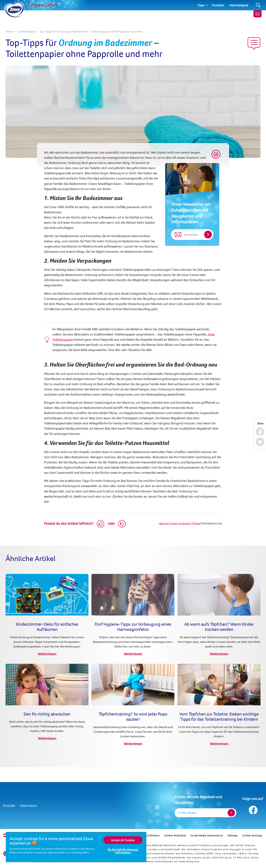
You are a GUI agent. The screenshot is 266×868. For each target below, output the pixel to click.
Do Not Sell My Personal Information (123, 851)
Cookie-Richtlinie (175, 835)
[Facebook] (260, 432)
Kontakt (9, 805)
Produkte (218, 5)
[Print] (216, 154)
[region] (76, 847)
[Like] (100, 524)
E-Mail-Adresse (187, 813)
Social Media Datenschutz (207, 835)
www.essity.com (189, 861)
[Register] (231, 813)
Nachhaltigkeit (239, 5)
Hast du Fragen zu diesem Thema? (180, 523)
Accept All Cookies (123, 840)
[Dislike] (122, 524)
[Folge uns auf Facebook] (253, 809)
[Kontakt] (258, 14)
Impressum (28, 805)
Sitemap (233, 835)
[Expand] (207, 5)
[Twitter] (260, 442)
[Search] (258, 5)
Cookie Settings (252, 835)
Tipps (201, 5)
